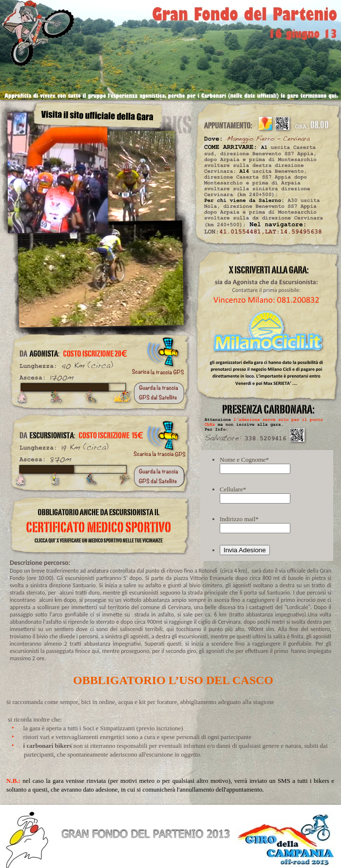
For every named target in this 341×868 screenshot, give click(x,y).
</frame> (267, 505)
